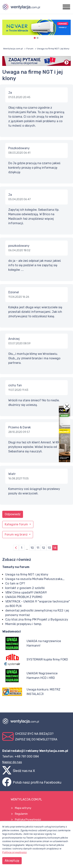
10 (32, 548)
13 (49, 548)
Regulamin (21, 814)
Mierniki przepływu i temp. (24, 624)
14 (55, 548)
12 (43, 548)
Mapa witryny (23, 808)
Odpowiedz (13, 514)
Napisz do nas (12, 762)
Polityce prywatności (14, 852)
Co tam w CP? (15, 583)
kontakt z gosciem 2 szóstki (25, 588)
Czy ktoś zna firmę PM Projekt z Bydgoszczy (37, 619)
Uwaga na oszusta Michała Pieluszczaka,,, (35, 579)
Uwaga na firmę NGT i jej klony (27, 574)
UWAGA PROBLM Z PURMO (24, 597)
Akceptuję (12, 861)
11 (38, 548)
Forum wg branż (17, 534)
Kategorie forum (17, 524)
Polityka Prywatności (28, 820)
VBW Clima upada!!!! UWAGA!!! (26, 592)
